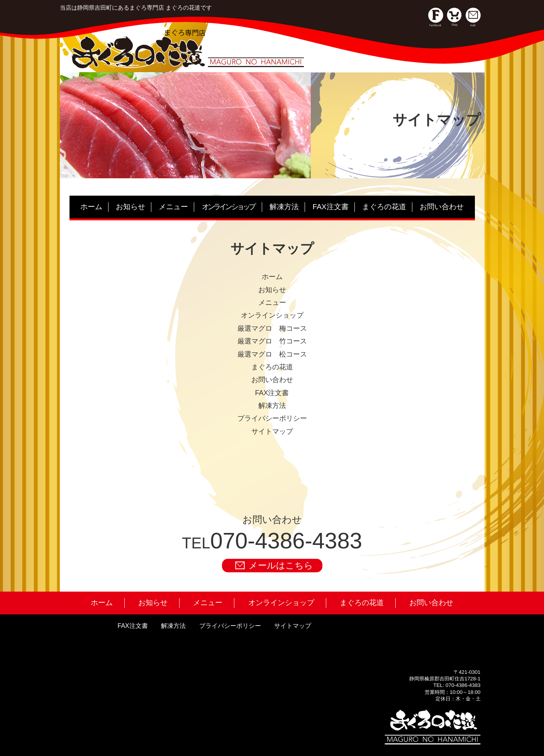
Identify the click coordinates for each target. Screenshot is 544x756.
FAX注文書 (331, 207)
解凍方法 (284, 207)
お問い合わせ (442, 207)
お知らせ (130, 207)
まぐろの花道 (384, 207)
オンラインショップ (281, 603)
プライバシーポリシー (230, 626)
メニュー (173, 207)
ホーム (91, 207)
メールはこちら (274, 565)
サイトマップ (293, 626)
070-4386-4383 (286, 540)
